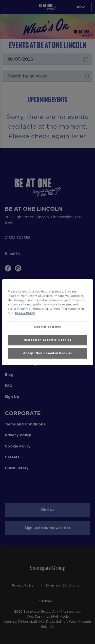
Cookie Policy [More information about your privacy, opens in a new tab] (25, 313)
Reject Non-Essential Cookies (48, 340)
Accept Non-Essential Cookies (48, 353)
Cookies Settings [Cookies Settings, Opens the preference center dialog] (48, 327)
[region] (47, 322)
